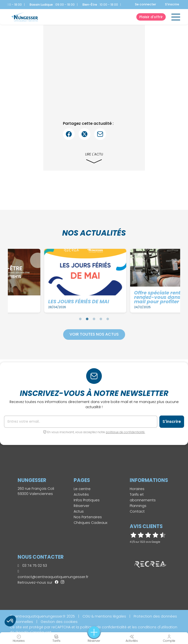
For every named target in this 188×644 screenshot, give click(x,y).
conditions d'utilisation (158, 627)
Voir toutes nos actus (94, 334)
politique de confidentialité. (125, 432)
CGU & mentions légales (104, 616)
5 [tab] (108, 319)
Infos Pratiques (87, 500)
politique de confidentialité (103, 627)
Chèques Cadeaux (91, 523)
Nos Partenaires (88, 517)
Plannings (138, 506)
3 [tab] (94, 319)
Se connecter (146, 4)
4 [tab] (101, 319)
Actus (79, 511)
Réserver (82, 506)
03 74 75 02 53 (32, 566)
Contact (137, 511)
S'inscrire (172, 4)
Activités (81, 494)
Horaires (137, 489)
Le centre (82, 489)
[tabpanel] (52, 281)
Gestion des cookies (59, 622)
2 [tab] (87, 319)
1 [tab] (80, 319)
